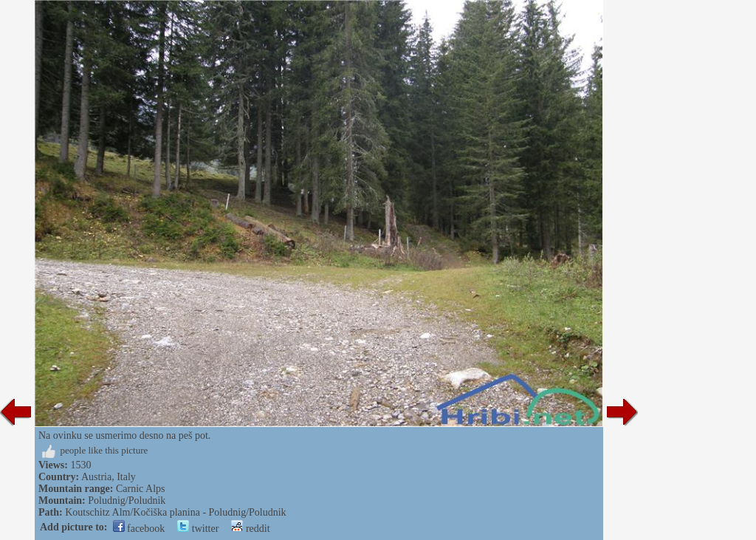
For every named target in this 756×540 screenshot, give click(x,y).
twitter (198, 529)
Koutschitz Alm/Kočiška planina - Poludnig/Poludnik (175, 512)
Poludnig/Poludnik (127, 500)
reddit (250, 529)
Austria (96, 477)
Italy (126, 477)
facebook (139, 529)
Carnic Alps (141, 489)
